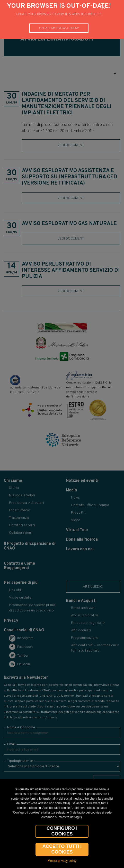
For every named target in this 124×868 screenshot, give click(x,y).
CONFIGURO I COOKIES (62, 831)
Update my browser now (59, 28)
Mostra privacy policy (62, 861)
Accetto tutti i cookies (62, 849)
